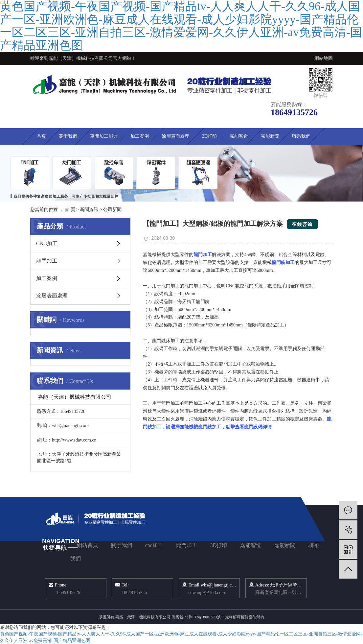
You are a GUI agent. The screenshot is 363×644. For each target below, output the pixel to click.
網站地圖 (324, 58)
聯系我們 (301, 136)
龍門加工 (47, 261)
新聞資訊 (89, 210)
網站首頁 (87, 545)
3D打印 (209, 136)
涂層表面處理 (175, 136)
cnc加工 (154, 545)
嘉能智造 (239, 136)
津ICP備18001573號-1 (206, 617)
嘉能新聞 (270, 136)
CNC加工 (47, 243)
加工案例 (140, 136)
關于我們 (68, 136)
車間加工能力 (104, 136)
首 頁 (70, 210)
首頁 (41, 136)
